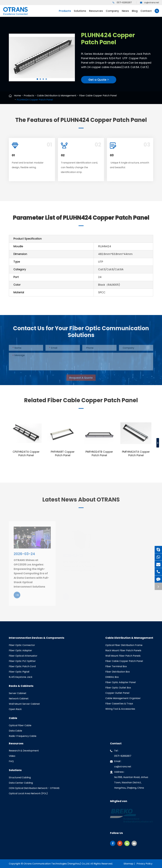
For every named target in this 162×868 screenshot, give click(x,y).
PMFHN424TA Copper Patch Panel (136, 454)
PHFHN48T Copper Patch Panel (63, 454)
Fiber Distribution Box (118, 672)
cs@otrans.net (150, 3)
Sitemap (128, 863)
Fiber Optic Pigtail (19, 672)
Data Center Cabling (21, 783)
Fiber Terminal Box (116, 666)
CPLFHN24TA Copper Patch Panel (26, 454)
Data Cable (15, 731)
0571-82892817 (122, 3)
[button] (37, 79)
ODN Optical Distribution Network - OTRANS (34, 788)
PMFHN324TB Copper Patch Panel (99, 454)
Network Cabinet (19, 699)
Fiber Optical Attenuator (23, 656)
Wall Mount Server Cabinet (24, 704)
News (125, 13)
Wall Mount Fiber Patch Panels (123, 656)
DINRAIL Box (112, 677)
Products (65, 13)
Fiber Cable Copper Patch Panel (98, 96)
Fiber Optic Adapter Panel (121, 682)
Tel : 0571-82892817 (121, 753)
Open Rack (15, 709)
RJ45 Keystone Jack (21, 677)
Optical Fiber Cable (20, 725)
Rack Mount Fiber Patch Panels (123, 650)
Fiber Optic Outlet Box (118, 688)
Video (12, 756)
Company (112, 13)
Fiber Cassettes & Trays (119, 704)
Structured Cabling (20, 777)
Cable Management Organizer (123, 698)
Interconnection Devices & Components (37, 638)
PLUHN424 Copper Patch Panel (35, 100)
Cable (13, 718)
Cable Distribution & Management (57, 96)
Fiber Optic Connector (22, 645)
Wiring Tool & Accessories (120, 709)
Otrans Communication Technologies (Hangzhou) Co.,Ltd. (57, 863)
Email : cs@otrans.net (121, 763)
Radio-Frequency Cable (23, 736)
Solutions (80, 13)
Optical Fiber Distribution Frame (124, 645)
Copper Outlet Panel (117, 693)
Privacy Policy (144, 863)
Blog (135, 13)
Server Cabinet (18, 693)
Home (17, 96)
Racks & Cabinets (21, 686)
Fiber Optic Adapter (20, 650)
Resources (96, 13)
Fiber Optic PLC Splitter (22, 661)
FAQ (11, 761)
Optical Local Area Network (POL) (28, 793)
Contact (146, 13)
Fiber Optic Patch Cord (22, 666)
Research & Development (24, 751)
